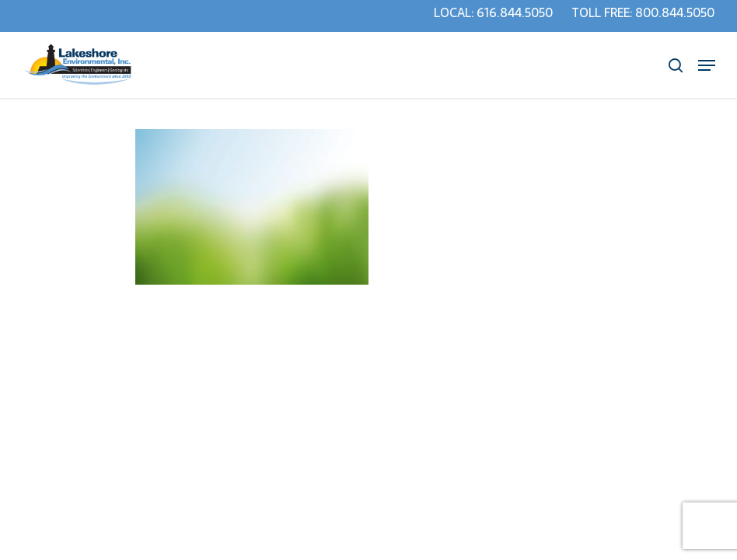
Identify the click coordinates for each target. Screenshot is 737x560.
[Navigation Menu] (707, 65)
